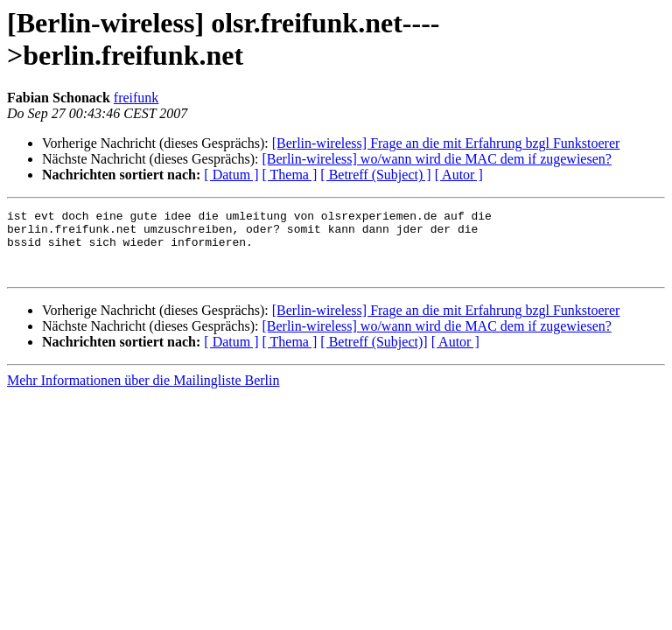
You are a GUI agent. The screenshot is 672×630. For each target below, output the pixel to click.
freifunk (136, 98)
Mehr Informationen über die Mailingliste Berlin (143, 393)
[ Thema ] (290, 175)
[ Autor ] (459, 175)
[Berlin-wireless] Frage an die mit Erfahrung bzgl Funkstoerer (446, 143)
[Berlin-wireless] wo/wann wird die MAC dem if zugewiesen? (436, 159)
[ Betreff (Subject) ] (375, 175)
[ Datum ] (231, 175)
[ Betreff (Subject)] (374, 355)
